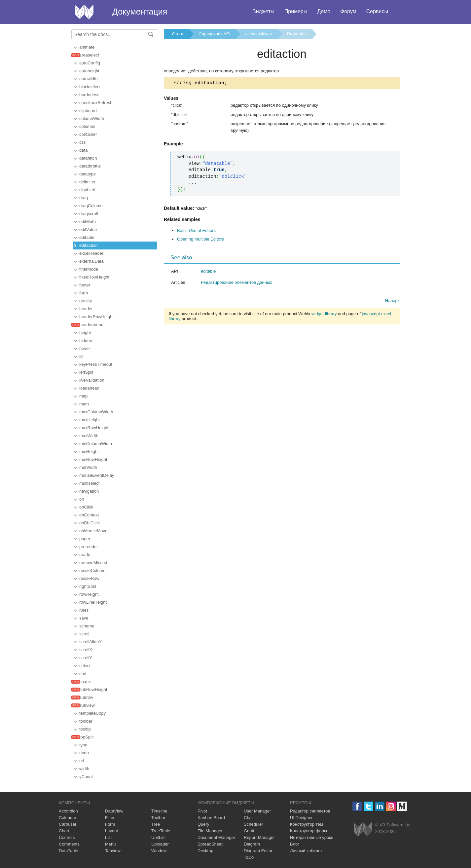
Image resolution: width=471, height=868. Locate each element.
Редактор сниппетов (310, 811)
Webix (363, 829)
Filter (110, 818)
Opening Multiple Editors (200, 240)
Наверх (392, 302)
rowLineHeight (93, 602)
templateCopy (92, 713)
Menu (110, 844)
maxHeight (90, 420)
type (83, 745)
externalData (91, 261)
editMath (88, 222)
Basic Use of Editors (196, 231)
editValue (88, 229)
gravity (86, 301)
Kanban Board (211, 818)
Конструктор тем (307, 824)
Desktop (205, 851)
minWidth (88, 467)
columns (87, 126)
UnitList (158, 837)
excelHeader (91, 253)
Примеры (296, 11)
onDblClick (90, 523)
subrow (86, 697)
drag (84, 198)
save (84, 618)
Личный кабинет (306, 851)
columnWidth (92, 118)
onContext (89, 515)
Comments (69, 844)
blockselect (90, 87)
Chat (248, 818)
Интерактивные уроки (312, 837)
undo (84, 753)
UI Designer (301, 818)
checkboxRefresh (96, 103)
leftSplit (86, 372)
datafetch (88, 158)
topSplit (86, 737)
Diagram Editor (258, 851)
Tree (156, 824)
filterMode (89, 269)
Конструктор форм (308, 831)
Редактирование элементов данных (236, 283)
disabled (87, 190)
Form (110, 824)
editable (87, 237)
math (84, 404)
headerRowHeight (96, 317)
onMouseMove (93, 531)
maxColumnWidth (96, 412)
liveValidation (92, 380)
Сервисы (377, 11)
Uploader (160, 844)
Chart (64, 831)
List (108, 837)
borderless (89, 95)
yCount (86, 777)
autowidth (89, 79)
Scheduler (254, 824)
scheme (87, 626)
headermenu (91, 325)
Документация (140, 12)
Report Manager (259, 837)
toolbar (86, 721)
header (86, 309)
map (83, 396)
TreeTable (161, 831)
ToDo (249, 857)
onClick (86, 507)
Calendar (68, 818)
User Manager (257, 811)
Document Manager (216, 837)
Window (159, 851)
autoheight (89, 71)
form (84, 293)
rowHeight (89, 594)
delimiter (87, 182)
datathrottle (90, 166)
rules (84, 610)
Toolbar (158, 818)
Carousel (67, 824)
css (83, 142)
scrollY (86, 658)
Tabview (113, 851)
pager (85, 539)
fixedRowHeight (94, 277)
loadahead (89, 388)
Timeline (159, 811)
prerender (89, 547)
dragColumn (91, 206)
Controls (67, 837)
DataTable (69, 851)
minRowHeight (93, 459)
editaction (89, 245)
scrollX (86, 650)
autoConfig (90, 63)
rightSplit (88, 586)
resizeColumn (92, 570)
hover (85, 348)
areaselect (89, 55)
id (81, 356)
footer (85, 285)
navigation (89, 491)
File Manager (210, 831)
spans (85, 681)
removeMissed (93, 563)
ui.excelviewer (259, 34)
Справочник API (214, 34)
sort (83, 674)
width (84, 769)
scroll (84, 634)
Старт (178, 34)
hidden (86, 340)
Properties (297, 34)
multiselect (89, 483)
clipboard (88, 111)
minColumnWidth (96, 444)
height (85, 333)
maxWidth (89, 436)
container (88, 134)
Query (203, 824)
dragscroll (89, 214)
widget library (324, 315)
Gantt (249, 831)
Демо (324, 11)
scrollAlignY (91, 642)
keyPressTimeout (96, 364)
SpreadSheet (210, 844)
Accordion (68, 811)
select (85, 666)
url (82, 761)
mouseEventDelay (97, 475)
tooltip (85, 729)
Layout (111, 831)
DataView (114, 811)
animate (87, 47)
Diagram (252, 844)
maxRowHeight (94, 428)
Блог (295, 844)
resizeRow (89, 578)
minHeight (89, 452)
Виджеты (263, 11)
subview (87, 705)
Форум (348, 11)
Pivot (202, 811)
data (83, 150)
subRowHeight (93, 689)
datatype (88, 174)
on (82, 499)
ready (85, 555)
